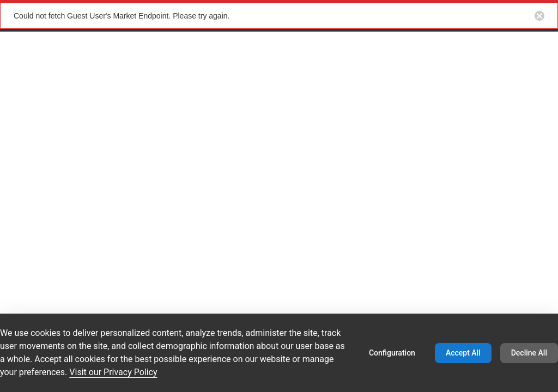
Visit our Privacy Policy (113, 372)
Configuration (392, 353)
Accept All (463, 353)
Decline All (529, 353)
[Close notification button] (539, 16)
